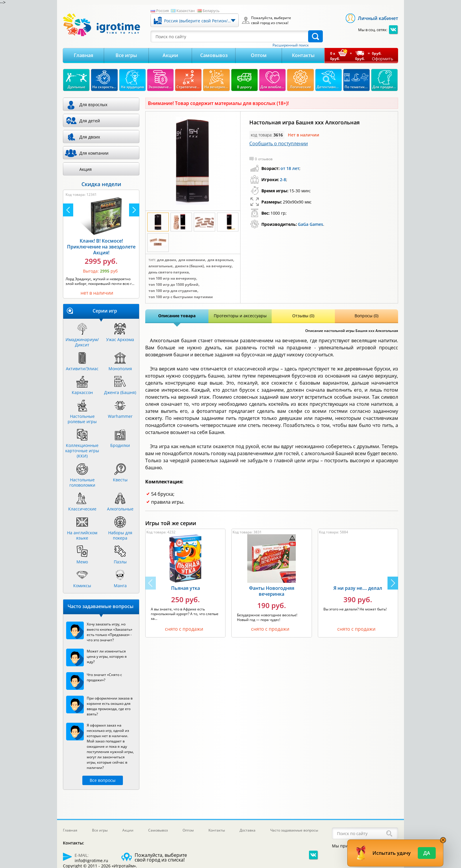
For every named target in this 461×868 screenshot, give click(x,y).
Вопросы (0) (366, 316)
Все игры (126, 55)
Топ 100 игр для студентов (173, 291)
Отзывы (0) (303, 316)
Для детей (90, 121)
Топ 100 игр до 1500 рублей (173, 285)
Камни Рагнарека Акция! (64, 248)
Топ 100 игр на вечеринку (172, 278)
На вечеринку (219, 266)
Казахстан (186, 11)
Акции (170, 55)
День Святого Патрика (169, 272)
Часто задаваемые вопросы (294, 830)
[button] (393, 583)
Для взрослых (220, 260)
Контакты (303, 55)
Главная (83, 55)
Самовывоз (214, 55)
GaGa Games (310, 224)
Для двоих (167, 260)
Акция (86, 169)
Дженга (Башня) (189, 266)
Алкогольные (161, 266)
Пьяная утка (186, 588)
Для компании (192, 260)
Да (427, 853)
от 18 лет (290, 168)
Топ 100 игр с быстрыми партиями (181, 297)
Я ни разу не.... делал (358, 588)
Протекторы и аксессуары (240, 316)
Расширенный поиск (291, 45)
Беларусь (211, 11)
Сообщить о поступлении (279, 143)
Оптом (259, 55)
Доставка (248, 830)
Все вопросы (103, 780)
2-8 (283, 180)
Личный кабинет (378, 18)
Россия (162, 11)
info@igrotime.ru (91, 861)
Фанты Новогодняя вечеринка (272, 591)
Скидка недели (101, 184)
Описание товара (177, 316)
